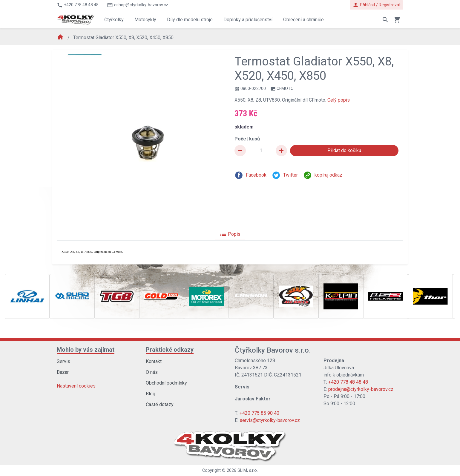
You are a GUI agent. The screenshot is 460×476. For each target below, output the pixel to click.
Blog (151, 394)
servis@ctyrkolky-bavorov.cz (270, 420)
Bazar (63, 372)
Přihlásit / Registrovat (377, 5)
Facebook (250, 175)
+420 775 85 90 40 (259, 413)
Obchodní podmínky (166, 383)
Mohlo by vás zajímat (86, 350)
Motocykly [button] (145, 20)
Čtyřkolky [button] (114, 20)
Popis (230, 234)
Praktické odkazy (170, 350)
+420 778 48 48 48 (348, 382)
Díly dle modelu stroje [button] (190, 20)
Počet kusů (247, 139)
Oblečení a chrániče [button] (303, 20)
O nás (152, 372)
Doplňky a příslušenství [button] (248, 20)
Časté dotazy (160, 404)
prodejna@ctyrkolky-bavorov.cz (361, 389)
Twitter (285, 175)
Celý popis (339, 100)
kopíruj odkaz (323, 175)
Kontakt (154, 361)
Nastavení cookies (76, 386)
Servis (63, 361)
